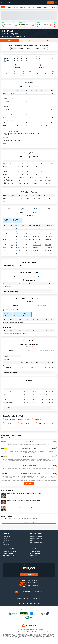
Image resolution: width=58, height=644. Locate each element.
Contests (34, 548)
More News (54, 490)
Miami (10, 31)
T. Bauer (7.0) (48, 245)
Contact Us (6, 537)
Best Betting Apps (8, 555)
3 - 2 (18, 242)
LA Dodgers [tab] (33, 86)
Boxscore (13, 48)
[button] (29, 372)
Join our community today (29, 574)
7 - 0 (18, 245)
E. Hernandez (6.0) (37, 253)
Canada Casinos (8, 553)
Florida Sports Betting (10, 420)
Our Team (6, 541)
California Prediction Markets (46, 424)
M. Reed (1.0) (48, 234)
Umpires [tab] (46, 384)
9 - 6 (18, 234)
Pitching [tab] (11, 351)
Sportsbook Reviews (37, 537)
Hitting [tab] (29, 351)
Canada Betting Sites (9, 551)
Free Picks (23, 7)
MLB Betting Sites (38, 420)
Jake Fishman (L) (7, 392)
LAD (6, 201)
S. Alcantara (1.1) (37, 248)
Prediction (21, 48)
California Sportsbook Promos (28, 424)
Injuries (45, 48)
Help (24, 599)
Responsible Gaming (37, 543)
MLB (3, 7)
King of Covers (35, 553)
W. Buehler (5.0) (48, 239)
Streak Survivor (35, 551)
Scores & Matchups (13, 7)
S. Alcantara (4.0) (37, 231)
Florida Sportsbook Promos (11, 424)
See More (29, 483)
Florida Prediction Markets (11, 428)
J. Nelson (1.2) (48, 242)
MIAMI (16, 276)
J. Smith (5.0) (36, 250)
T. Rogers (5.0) (36, 239)
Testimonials (6, 545)
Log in (51, 3)
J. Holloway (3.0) (37, 245)
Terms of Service (37, 599)
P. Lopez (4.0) (36, 236)
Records (29, 48)
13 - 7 (19, 250)
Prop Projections (38, 7)
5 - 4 (18, 239)
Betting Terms (29, 215)
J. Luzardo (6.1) (36, 228)
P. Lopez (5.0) (36, 242)
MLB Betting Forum (29, 522)
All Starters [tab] (29, 384)
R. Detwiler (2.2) (37, 234)
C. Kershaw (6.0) (49, 248)
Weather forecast (20, 36)
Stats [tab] (10, 40)
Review (54, 442)
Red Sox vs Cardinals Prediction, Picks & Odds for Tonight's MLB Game (24, 500)
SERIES (49, 209)
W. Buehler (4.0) (48, 250)
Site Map (19, 599)
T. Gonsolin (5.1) (48, 236)
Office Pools (34, 555)
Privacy (29, 599)
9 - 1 (18, 253)
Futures (46, 7)
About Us (6, 533)
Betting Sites (8, 548)
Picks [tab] (29, 40)
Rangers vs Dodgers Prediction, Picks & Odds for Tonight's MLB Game (24, 493)
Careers (5, 539)
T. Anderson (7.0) (49, 228)
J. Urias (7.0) (48, 231)
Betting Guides (37, 533)
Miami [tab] (23, 86)
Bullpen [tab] (11, 384)
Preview (37, 48)
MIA (6, 198)
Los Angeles (13, 34)
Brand (4, 543)
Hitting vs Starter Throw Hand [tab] (46, 351)
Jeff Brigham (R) (7, 397)
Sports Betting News (37, 539)
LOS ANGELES (42, 276)
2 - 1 (18, 228)
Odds (30, 7)
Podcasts (33, 541)
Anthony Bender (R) (7, 402)
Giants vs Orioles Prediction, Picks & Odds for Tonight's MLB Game (23, 507)
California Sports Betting (24, 420)
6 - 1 (18, 231)
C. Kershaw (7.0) (49, 253)
